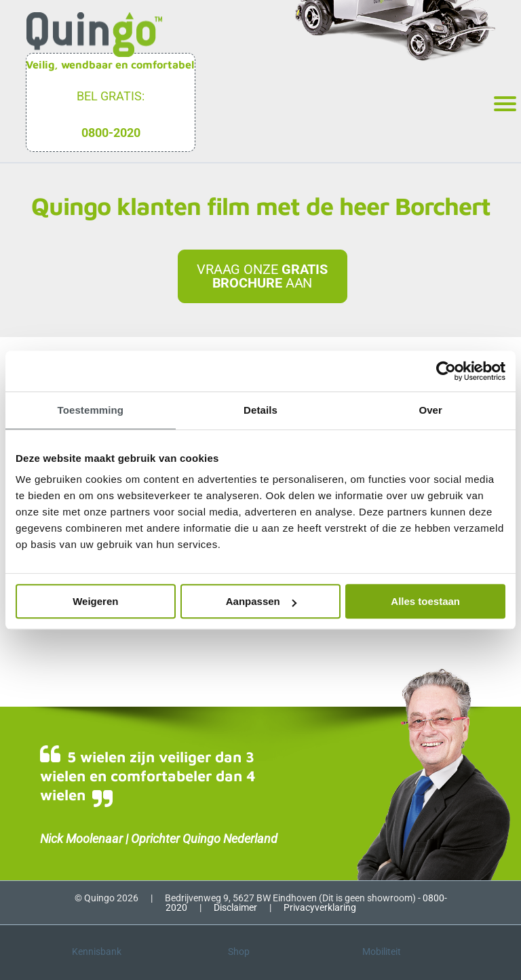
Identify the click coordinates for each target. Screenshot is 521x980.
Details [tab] (260, 410)
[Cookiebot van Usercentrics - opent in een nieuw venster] (446, 371)
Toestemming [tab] (91, 410)
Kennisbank (97, 952)
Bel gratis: (111, 96)
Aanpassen (261, 601)
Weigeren (95, 601)
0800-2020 (111, 133)
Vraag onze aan (262, 276)
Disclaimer (235, 907)
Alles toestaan (425, 601)
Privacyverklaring (320, 907)
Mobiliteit (382, 952)
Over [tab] (430, 410)
